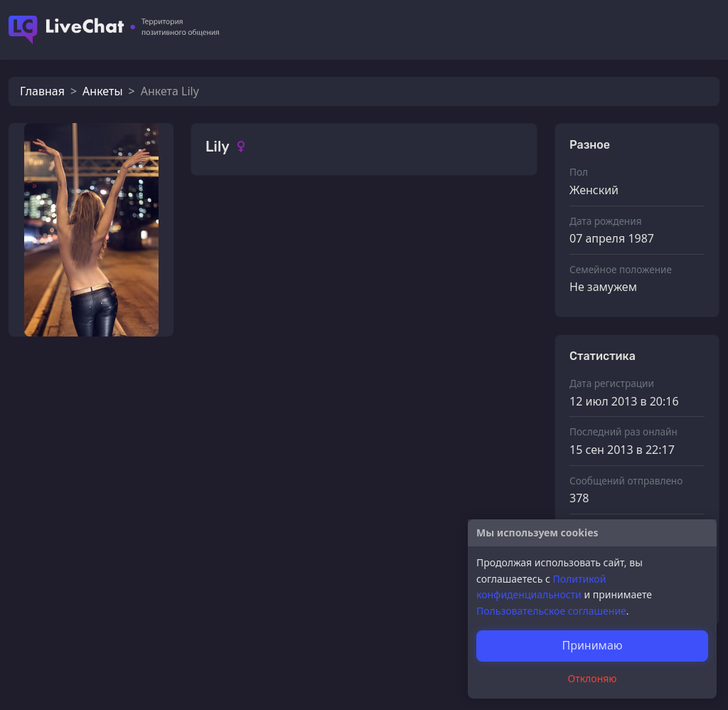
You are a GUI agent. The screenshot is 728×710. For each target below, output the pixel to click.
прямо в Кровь (278, 576)
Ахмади (258, 219)
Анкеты (102, 91)
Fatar (251, 433)
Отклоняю (593, 678)
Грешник (262, 647)
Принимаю (592, 645)
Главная (42, 91)
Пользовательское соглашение (551, 611)
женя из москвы (282, 505)
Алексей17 (266, 291)
